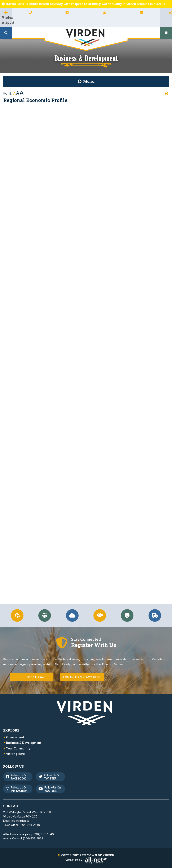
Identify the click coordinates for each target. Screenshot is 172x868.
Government (15, 737)
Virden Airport (7, 20)
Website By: (86, 860)
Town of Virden (86, 39)
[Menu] (166, 33)
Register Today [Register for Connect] (32, 677)
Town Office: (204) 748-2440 (21, 825)
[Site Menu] (86, 81)
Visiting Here (15, 754)
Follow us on (17, 777)
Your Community (18, 748)
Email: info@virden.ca (16, 821)
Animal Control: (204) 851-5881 (23, 838)
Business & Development (24, 743)
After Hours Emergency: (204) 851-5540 (28, 834)
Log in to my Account (82, 677)
